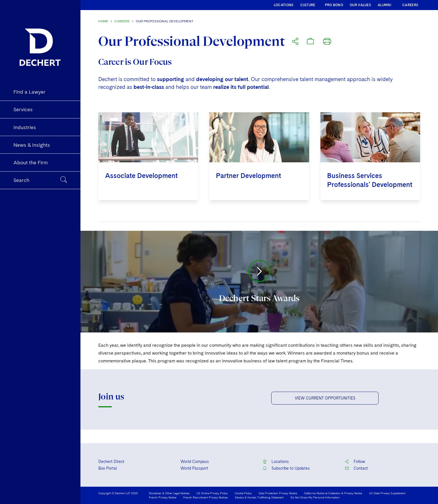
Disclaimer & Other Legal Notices (169, 493)
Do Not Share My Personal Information (315, 497)
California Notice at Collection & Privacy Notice (333, 493)
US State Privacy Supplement (387, 493)
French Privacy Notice (163, 497)
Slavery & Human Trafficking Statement (259, 497)
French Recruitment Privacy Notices (206, 497)
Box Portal (108, 468)
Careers (122, 21)
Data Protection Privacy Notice (278, 493)
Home (103, 21)
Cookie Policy (243, 493)
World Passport (194, 468)
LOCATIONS (284, 5)
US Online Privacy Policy (212, 493)
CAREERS (410, 5)
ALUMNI (385, 5)
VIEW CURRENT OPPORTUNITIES (325, 398)
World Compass (195, 462)
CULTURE (308, 5)
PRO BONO (334, 5)
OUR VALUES (360, 5)
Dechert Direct (111, 462)
